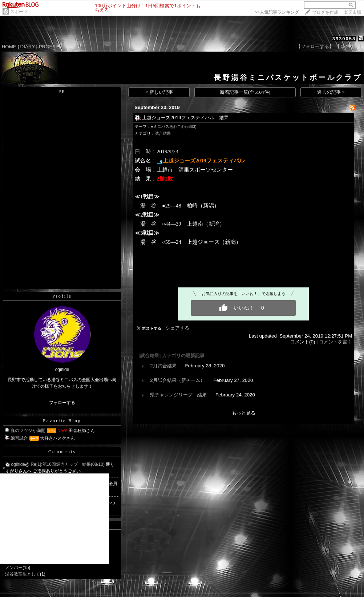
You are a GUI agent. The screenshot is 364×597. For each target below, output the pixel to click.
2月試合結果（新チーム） (177, 380)
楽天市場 (352, 12)
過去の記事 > (331, 92)
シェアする (177, 328)
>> (277, 12)
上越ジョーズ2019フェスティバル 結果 (185, 118)
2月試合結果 (163, 366)
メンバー (14, 568)
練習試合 (19, 438)
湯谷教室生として (23, 574)
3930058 (344, 39)
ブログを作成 (325, 12)
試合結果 (163, 133)
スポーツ (19, 12)
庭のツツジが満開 (28, 431)
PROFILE (49, 47)
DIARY (28, 47)
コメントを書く (335, 342)
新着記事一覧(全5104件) (245, 92)
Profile (62, 296)
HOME (9, 47)
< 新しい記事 (159, 92)
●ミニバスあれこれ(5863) (173, 126)
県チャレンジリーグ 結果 (178, 395)
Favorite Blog (62, 421)
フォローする (62, 403)
